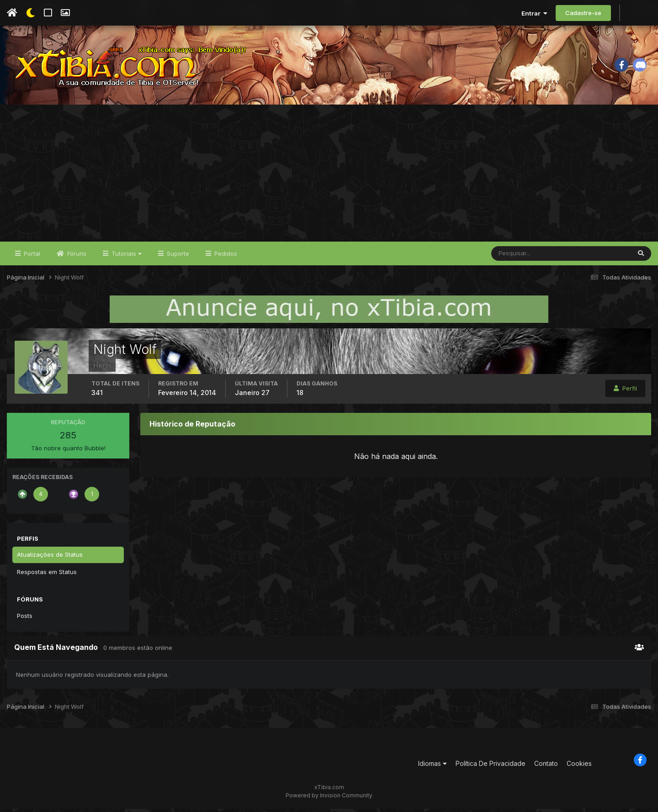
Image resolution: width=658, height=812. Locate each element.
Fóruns (76, 257)
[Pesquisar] (521, 257)
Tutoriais (126, 257)
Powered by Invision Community (329, 799)
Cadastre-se (583, 13)
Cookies (579, 767)
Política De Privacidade (491, 767)
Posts (25, 619)
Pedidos (225, 257)
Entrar (534, 13)
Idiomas (432, 767)
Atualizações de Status (50, 558)
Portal (31, 257)
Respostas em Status (47, 575)
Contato (546, 767)
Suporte (177, 257)
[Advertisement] (329, 176)
